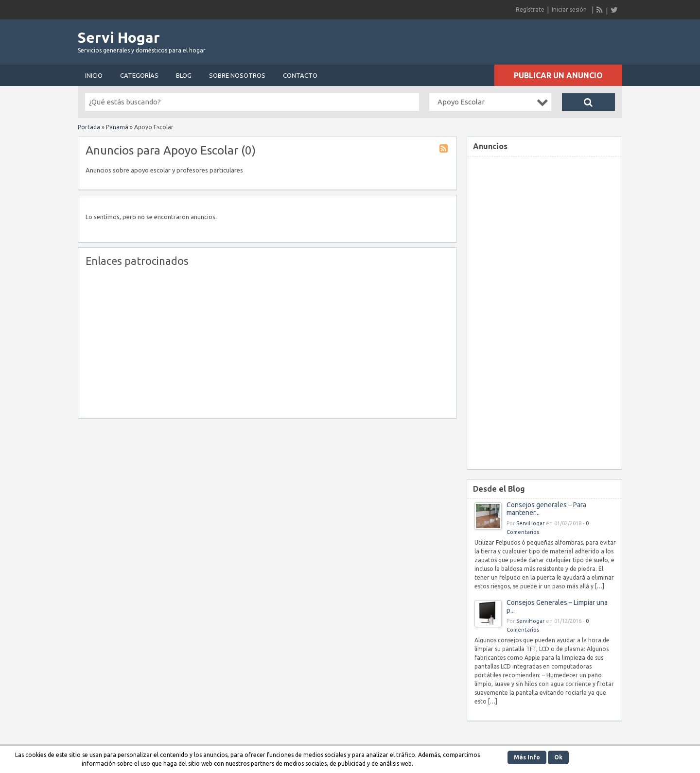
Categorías (139, 75)
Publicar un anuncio (558, 75)
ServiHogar (530, 523)
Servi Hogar (119, 37)
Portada (89, 127)
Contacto (300, 75)
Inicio (94, 75)
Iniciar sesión (569, 9)
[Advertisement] (508, 39)
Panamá (117, 127)
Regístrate (530, 9)
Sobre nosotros (237, 75)
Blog (184, 75)
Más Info (527, 757)
